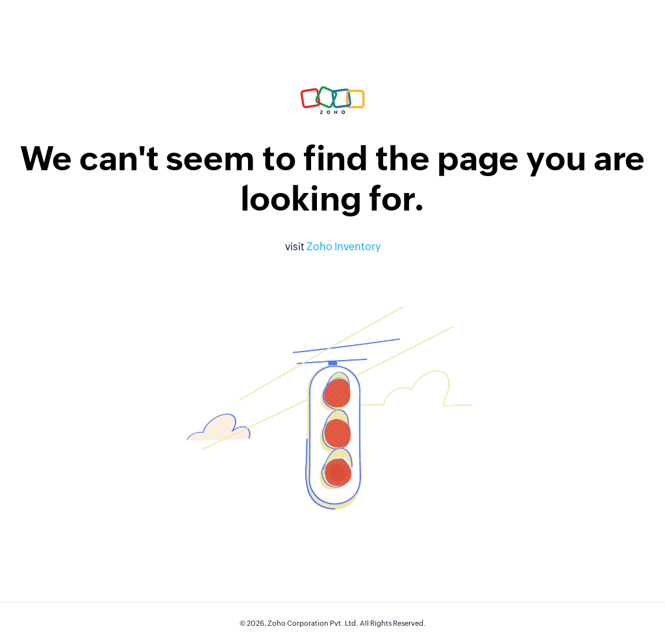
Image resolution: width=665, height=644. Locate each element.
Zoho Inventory (344, 247)
